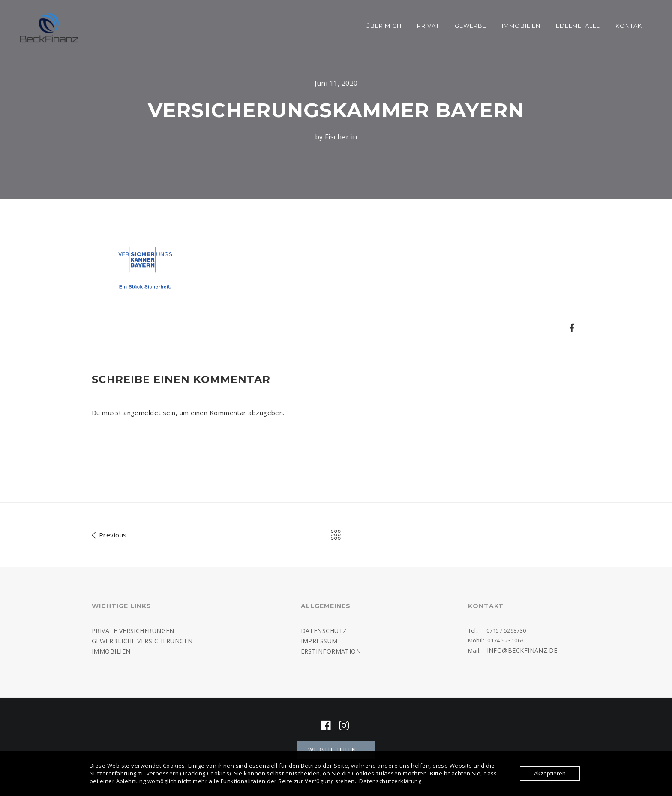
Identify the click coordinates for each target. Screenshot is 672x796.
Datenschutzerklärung (390, 781)
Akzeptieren (550, 773)
